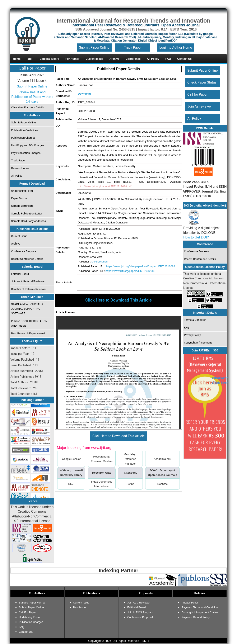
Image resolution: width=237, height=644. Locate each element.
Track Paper (133, 48)
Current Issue (19, 236)
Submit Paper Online (94, 48)
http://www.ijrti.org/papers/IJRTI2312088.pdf (105, 186)
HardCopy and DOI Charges (28, 145)
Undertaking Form (22, 191)
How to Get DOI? (196, 237)
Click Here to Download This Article (118, 436)
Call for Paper (198, 94)
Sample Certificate (22, 206)
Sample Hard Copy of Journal (29, 221)
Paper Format (20, 198)
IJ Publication (99, 262)
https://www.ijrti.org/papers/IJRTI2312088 (130, 271)
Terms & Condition (195, 320)
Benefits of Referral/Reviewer (29, 289)
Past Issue (80, 607)
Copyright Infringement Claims (200, 612)
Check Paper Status (202, 82)
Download (84, 94)
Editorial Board (20, 274)
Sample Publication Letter (27, 214)
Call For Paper (32, 68)
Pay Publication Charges (26, 153)
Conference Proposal (24, 251)
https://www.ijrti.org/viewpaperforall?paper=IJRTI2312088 (141, 266)
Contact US (26, 632)
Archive (16, 244)
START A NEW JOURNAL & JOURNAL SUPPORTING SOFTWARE (27, 309)
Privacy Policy (192, 335)
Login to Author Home (176, 48)
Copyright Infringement (198, 343)
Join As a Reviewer (139, 603)
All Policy (17, 176)
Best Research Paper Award (28, 333)
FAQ (187, 328)
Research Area (20, 168)
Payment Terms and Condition (200, 607)
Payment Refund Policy (196, 617)
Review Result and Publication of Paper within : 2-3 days (32, 97)
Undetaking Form (29, 617)
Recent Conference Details (27, 259)
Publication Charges (23, 138)
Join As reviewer (200, 106)
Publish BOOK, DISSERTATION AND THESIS (29, 323)
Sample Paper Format (32, 603)
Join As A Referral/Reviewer (28, 281)
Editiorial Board (136, 607)
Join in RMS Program (140, 612)
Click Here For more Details (28, 107)
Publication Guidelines (25, 130)
